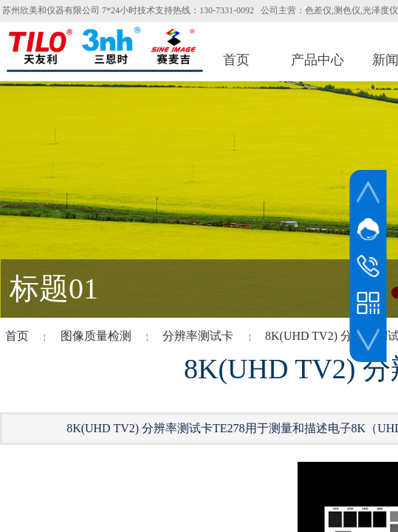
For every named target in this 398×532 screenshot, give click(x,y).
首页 (236, 60)
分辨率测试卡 (198, 336)
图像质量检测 (96, 336)
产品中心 (318, 60)
